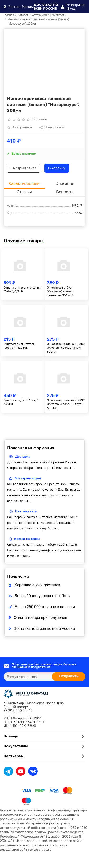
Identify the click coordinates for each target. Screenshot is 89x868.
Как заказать (26, 511)
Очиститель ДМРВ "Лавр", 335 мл (21, 402)
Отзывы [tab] (24, 192)
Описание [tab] (65, 183)
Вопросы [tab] (65, 192)
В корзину (57, 168)
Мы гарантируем (28, 478)
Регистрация (76, 5)
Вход (71, 9)
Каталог (23, 15)
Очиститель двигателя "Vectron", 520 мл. (19, 346)
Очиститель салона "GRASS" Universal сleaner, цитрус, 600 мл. (66, 404)
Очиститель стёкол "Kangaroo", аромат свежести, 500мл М (61, 292)
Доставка (23, 456)
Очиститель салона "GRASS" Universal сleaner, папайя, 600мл (66, 348)
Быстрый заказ (23, 168)
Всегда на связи (27, 539)
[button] (19, 7)
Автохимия (39, 15)
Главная (9, 15)
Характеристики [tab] (24, 183)
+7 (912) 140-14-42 (18, 711)
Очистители (58, 15)
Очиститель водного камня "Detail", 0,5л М (22, 290)
